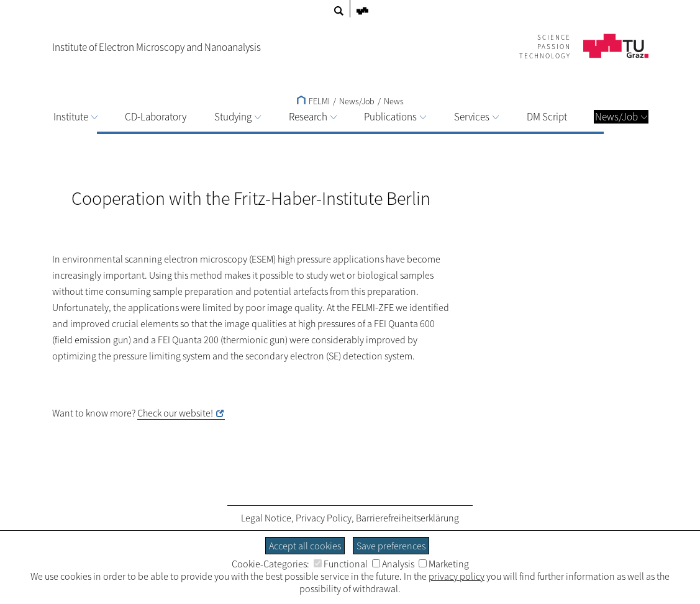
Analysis (393, 564)
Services (476, 117)
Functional (341, 564)
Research (313, 117)
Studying (238, 117)
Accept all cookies (305, 546)
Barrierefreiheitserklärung (407, 518)
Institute (75, 117)
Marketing (444, 564)
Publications (395, 117)
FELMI (313, 101)
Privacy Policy (324, 518)
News (394, 101)
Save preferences (391, 546)
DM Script (547, 117)
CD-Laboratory (156, 117)
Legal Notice (266, 518)
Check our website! (175, 413)
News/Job (621, 117)
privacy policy (457, 576)
